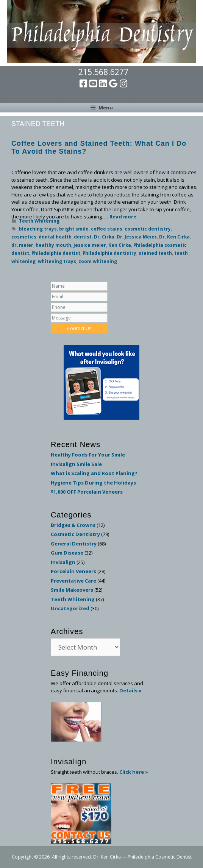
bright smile (74, 229)
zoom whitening (98, 261)
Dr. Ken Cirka (174, 237)
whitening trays (57, 261)
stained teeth (155, 253)
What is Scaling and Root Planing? (94, 473)
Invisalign (63, 562)
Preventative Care (73, 581)
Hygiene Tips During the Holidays (93, 483)
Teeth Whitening (39, 221)
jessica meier (90, 245)
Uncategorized (70, 608)
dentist (83, 237)
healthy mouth (53, 245)
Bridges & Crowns (73, 525)
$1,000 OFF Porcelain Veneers (87, 492)
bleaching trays (38, 229)
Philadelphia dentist (56, 253)
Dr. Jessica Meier (137, 237)
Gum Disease (67, 553)
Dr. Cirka (104, 237)
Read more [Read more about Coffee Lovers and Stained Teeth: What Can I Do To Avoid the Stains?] (123, 217)
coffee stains (107, 229)
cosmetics (24, 237)
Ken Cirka (120, 245)
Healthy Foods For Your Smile (88, 455)
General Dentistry (74, 544)
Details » (130, 690)
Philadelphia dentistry (109, 253)
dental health (55, 237)
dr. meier (22, 245)
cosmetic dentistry (148, 229)
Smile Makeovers (72, 590)
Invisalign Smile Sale (76, 464)
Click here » (134, 772)
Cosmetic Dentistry (75, 534)
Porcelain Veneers (73, 571)
